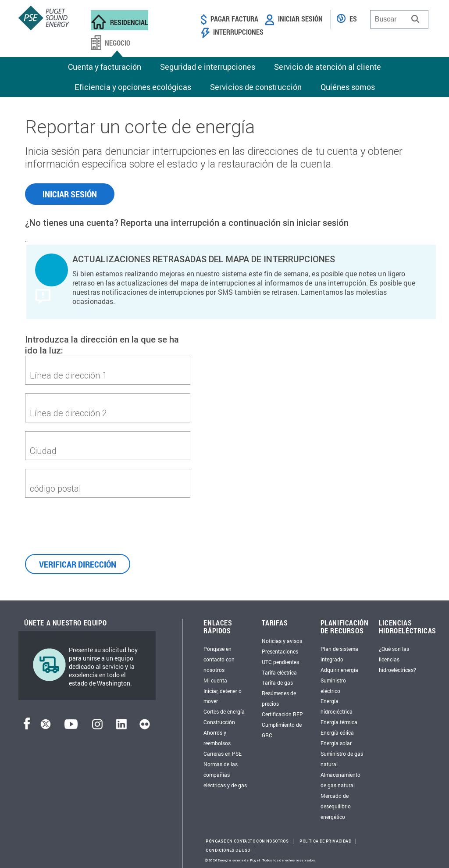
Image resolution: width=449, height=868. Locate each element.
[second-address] (108, 413)
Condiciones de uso (228, 850)
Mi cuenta (215, 680)
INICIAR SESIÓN (70, 194)
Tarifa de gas (277, 682)
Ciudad (43, 451)
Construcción (219, 722)
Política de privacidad (325, 841)
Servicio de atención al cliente (328, 67)
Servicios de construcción (256, 87)
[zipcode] (108, 488)
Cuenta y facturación (105, 67)
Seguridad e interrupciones (208, 67)
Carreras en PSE (223, 754)
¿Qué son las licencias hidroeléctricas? (397, 659)
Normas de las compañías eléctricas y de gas (225, 775)
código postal (55, 488)
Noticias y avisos (282, 641)
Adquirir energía (339, 670)
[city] (108, 450)
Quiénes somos (348, 87)
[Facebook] (27, 727)
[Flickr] (145, 727)
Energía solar (336, 743)
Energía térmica (339, 722)
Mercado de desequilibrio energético (336, 806)
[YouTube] (71, 727)
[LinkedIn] (121, 727)
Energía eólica (337, 732)
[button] (415, 19)
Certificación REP (282, 714)
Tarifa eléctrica (279, 672)
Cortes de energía (224, 711)
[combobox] (399, 19)
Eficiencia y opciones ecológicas (133, 87)
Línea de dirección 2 (68, 413)
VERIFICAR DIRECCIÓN (78, 564)
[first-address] (108, 375)
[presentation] (92, 524)
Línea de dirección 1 (68, 375)
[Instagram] (97, 727)
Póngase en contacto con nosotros (219, 659)
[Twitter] (46, 727)
